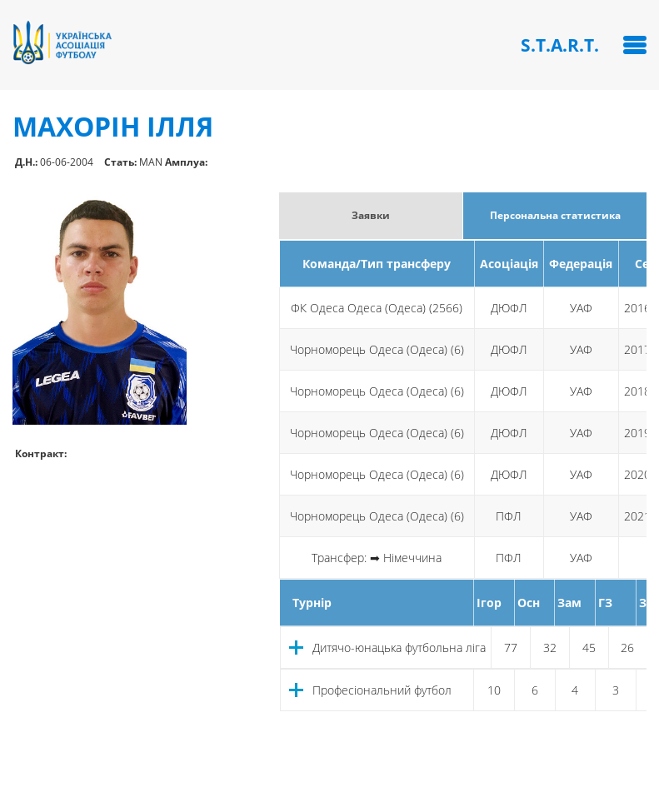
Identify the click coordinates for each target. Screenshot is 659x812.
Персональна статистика (555, 215)
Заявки (371, 215)
